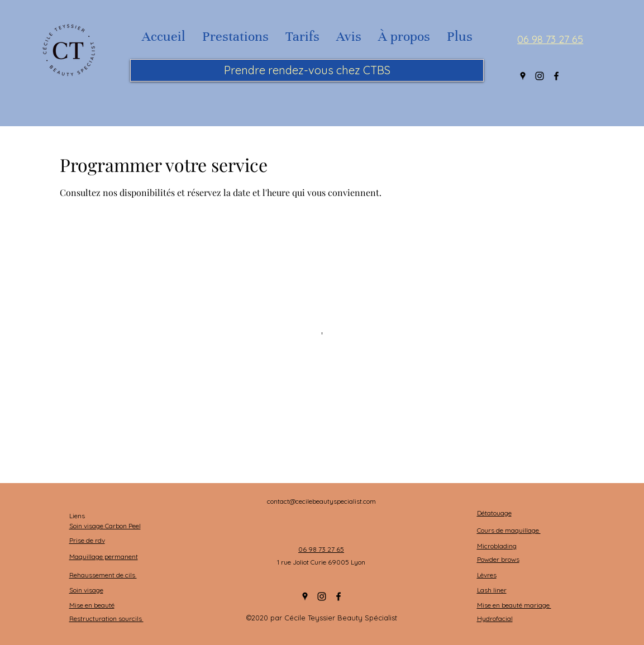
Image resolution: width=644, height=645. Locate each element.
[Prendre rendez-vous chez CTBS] (307, 70)
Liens (78, 516)
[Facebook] (556, 76)
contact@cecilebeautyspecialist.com (321, 501)
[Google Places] (523, 76)
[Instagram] (540, 76)
